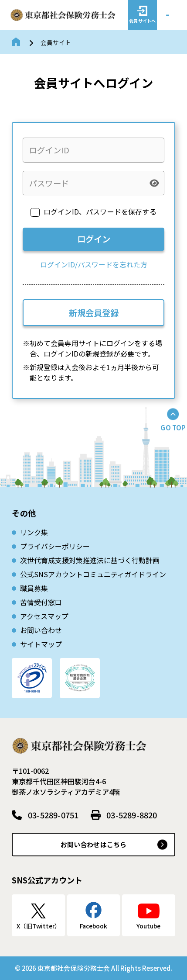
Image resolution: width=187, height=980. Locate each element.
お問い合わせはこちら (94, 844)
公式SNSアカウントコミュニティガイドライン (93, 574)
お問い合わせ (41, 630)
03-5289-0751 (53, 815)
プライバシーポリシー (55, 546)
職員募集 (34, 588)
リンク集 (34, 532)
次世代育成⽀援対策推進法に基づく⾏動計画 (90, 560)
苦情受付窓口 (41, 602)
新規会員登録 (94, 313)
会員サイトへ (142, 21)
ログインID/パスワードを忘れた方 (94, 264)
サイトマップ (41, 644)
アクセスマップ (44, 616)
